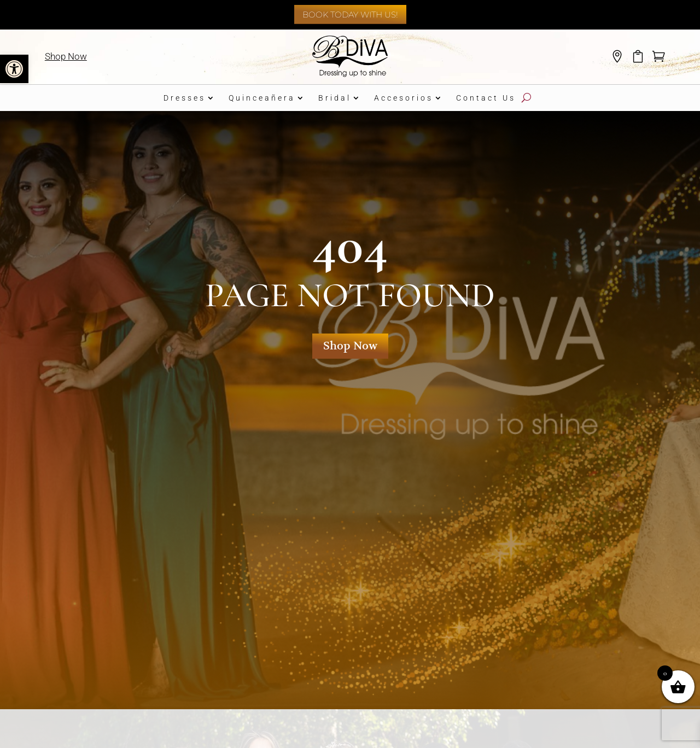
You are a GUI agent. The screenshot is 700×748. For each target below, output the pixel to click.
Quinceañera (262, 98)
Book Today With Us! (350, 14)
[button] (14, 69)
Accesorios (404, 98)
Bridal (335, 98)
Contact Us (486, 98)
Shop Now (66, 56)
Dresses (185, 98)
